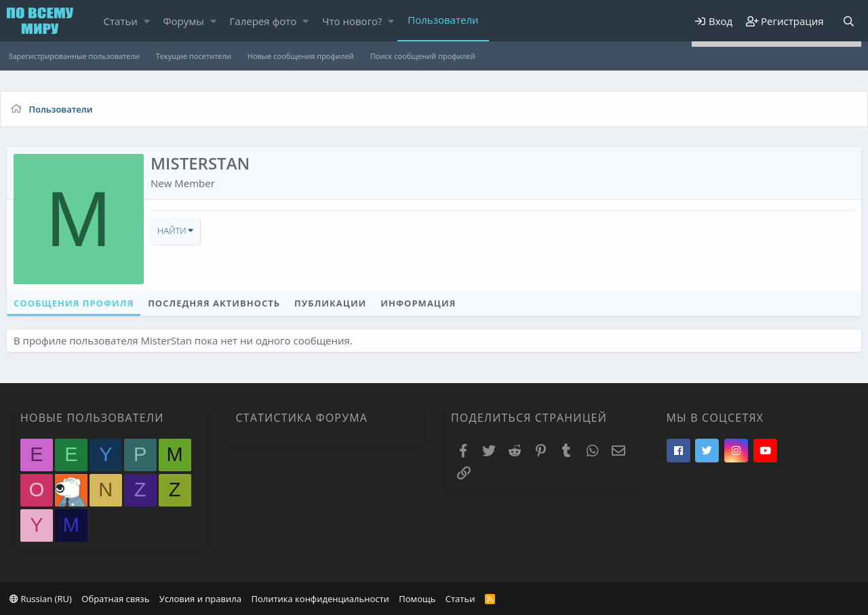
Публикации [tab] (330, 303)
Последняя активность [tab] (214, 303)
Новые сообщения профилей (301, 56)
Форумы (184, 21)
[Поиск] (848, 21)
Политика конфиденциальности (320, 599)
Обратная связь (115, 599)
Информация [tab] (418, 303)
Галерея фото (263, 21)
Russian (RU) (41, 599)
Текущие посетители (194, 56)
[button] (147, 21)
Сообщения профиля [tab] (74, 303)
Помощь (417, 599)
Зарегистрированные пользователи (74, 56)
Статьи (121, 21)
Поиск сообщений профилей (423, 56)
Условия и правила (200, 599)
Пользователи (443, 20)
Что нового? (352, 21)
